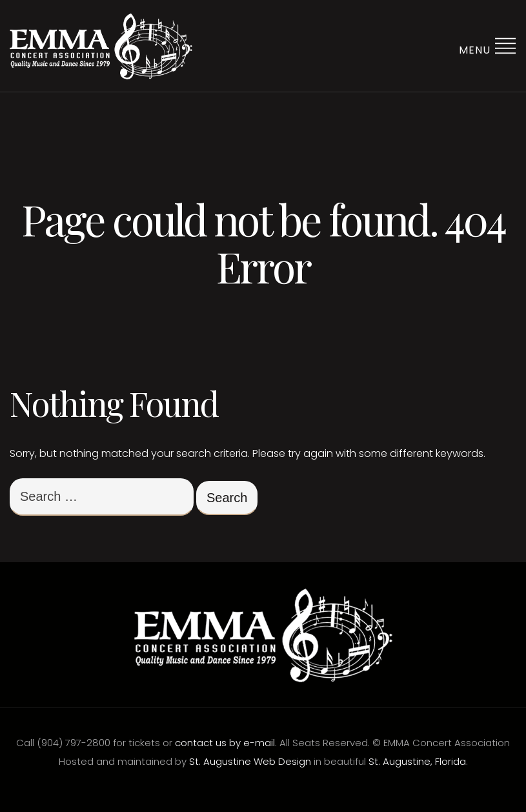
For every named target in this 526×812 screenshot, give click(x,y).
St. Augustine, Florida (417, 761)
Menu (488, 46)
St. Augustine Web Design (250, 761)
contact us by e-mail (225, 743)
